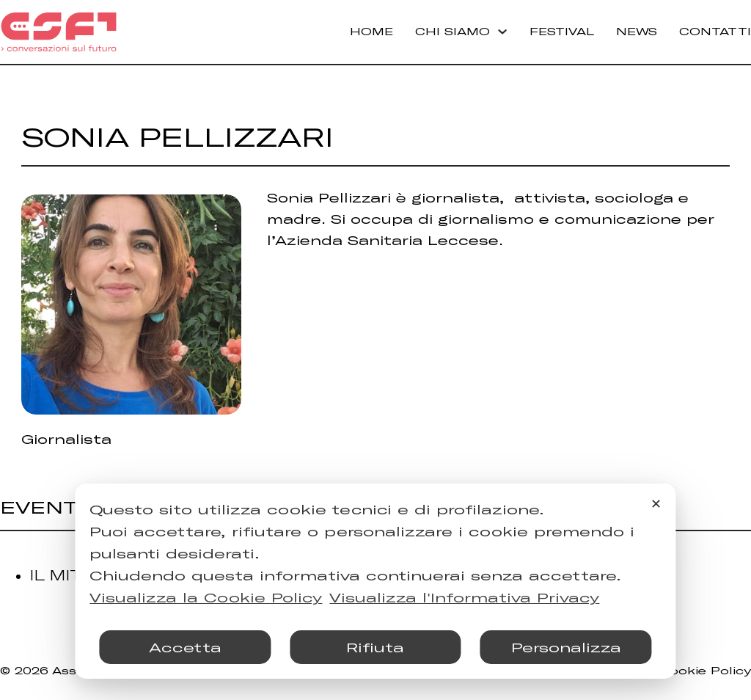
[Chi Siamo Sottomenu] (502, 32)
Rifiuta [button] (375, 647)
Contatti (715, 31)
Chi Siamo (453, 31)
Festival (562, 31)
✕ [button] (656, 503)
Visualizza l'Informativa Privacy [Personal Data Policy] (464, 597)
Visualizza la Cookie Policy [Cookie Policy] (206, 597)
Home (371, 31)
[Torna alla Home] (59, 32)
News (637, 31)
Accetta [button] (185, 647)
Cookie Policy (705, 670)
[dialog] (375, 581)
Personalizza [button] (566, 647)
